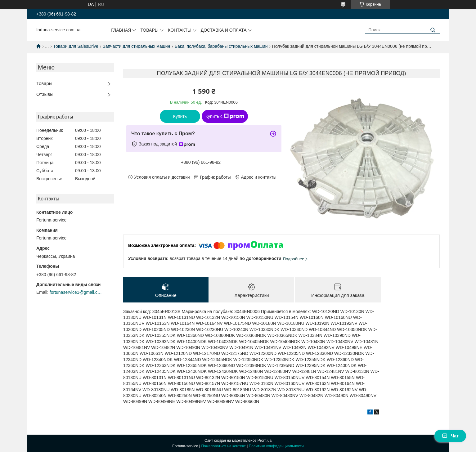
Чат (450, 436)
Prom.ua (265, 441)
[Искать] (433, 30)
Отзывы (45, 94)
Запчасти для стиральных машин (136, 46)
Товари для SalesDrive (76, 46)
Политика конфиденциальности (276, 446)
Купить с (225, 116)
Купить (180, 116)
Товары (149, 30)
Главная (121, 30)
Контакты (180, 30)
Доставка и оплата (224, 30)
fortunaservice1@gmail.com (76, 292)
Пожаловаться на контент (223, 446)
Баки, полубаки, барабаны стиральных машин (221, 46)
